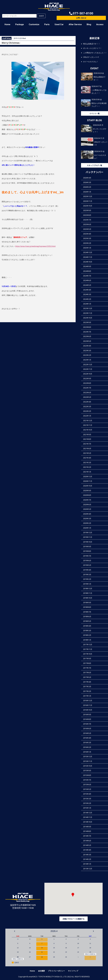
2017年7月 (87, 668)
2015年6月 (87, 785)
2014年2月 (87, 859)
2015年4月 (87, 794)
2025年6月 (87, 224)
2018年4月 (87, 626)
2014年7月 (87, 836)
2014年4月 (87, 850)
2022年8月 (87, 383)
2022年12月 (88, 365)
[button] (81, 13)
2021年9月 (87, 435)
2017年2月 (87, 691)
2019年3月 (87, 575)
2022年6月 (87, 393)
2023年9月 (87, 322)
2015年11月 (88, 761)
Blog (89, 24)
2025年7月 (87, 220)
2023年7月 (87, 332)
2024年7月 (87, 276)
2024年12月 (88, 252)
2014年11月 (88, 817)
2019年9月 (87, 547)
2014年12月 (88, 813)
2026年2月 (87, 187)
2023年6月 (87, 336)
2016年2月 (87, 747)
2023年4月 (87, 346)
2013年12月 (88, 869)
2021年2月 (87, 467)
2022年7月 (87, 388)
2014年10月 (88, 822)
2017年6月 (87, 673)
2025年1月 (87, 248)
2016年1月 (87, 752)
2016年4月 (87, 738)
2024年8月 (87, 271)
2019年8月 (87, 551)
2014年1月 (87, 864)
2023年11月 (88, 313)
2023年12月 (88, 308)
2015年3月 (87, 799)
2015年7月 (87, 780)
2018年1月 (87, 640)
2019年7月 (87, 556)
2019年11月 (88, 537)
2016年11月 (88, 705)
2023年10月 (88, 318)
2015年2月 (87, 803)
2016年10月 (88, 710)
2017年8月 (87, 663)
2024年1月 (87, 304)
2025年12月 (88, 196)
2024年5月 (87, 285)
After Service (75, 24)
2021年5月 (87, 453)
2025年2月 (87, 243)
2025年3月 (87, 238)
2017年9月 (87, 659)
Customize (34, 24)
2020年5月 (87, 509)
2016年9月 (87, 715)
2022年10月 (88, 374)
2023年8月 (87, 327)
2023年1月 (87, 360)
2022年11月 (88, 369)
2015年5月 (87, 789)
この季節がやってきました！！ (95, 53)
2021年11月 (88, 425)
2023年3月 (87, 351)
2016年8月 (87, 719)
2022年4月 (87, 402)
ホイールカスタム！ (91, 62)
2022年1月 (87, 416)
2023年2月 (87, 355)
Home (7, 24)
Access (100, 24)
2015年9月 (87, 771)
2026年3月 (87, 182)
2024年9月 (87, 266)
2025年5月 (87, 229)
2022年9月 (87, 379)
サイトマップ (73, 971)
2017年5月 (87, 677)
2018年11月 (88, 593)
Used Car (59, 24)
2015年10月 (88, 766)
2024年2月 (87, 299)
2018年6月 (87, 617)
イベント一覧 (94, 113)
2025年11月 (88, 201)
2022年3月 (87, 407)
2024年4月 (87, 290)
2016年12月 (88, 701)
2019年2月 (87, 579)
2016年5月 (87, 733)
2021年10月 (88, 430)
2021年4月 (87, 458)
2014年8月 (87, 831)
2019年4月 (87, 570)
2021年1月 (87, 472)
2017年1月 (87, 696)
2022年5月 (87, 397)
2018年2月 (87, 635)
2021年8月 (87, 439)
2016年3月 (87, 743)
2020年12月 (88, 477)
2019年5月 (87, 565)
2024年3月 (87, 294)
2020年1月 (87, 528)
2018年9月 (87, 603)
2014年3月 (87, 855)
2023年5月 (87, 341)
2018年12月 (88, 589)
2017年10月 (88, 654)
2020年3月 (87, 519)
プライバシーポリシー (56, 971)
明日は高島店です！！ (92, 44)
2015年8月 (87, 775)
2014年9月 (87, 827)
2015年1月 (87, 808)
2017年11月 (88, 649)
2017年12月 (88, 645)
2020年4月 (87, 514)
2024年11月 (88, 257)
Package (20, 24)
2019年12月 (88, 533)
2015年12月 (88, 757)
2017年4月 (87, 682)
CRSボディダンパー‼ (91, 57)
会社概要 (41, 971)
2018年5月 (87, 621)
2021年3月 (87, 463)
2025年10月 (88, 206)
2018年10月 (88, 598)
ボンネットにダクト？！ (92, 48)
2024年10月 (88, 262)
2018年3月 (87, 631)
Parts (47, 24)
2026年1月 (87, 192)
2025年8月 (87, 215)
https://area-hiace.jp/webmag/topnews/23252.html (35, 246)
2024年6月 (87, 280)
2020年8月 (87, 495)
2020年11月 (88, 481)
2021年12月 (88, 421)
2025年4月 (87, 234)
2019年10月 (88, 542)
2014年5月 (87, 845)
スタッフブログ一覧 (94, 165)
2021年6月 (87, 449)
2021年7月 (87, 444)
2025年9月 (87, 210)
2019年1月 (87, 584)
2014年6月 (87, 841)
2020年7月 (87, 500)
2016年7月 (87, 724)
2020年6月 (87, 505)
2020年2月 (87, 523)
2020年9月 (87, 491)
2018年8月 (87, 607)
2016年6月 (87, 729)
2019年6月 (87, 561)
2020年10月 (88, 486)
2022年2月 (87, 411)
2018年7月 (87, 612)
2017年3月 (87, 687)
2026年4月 (87, 178)
